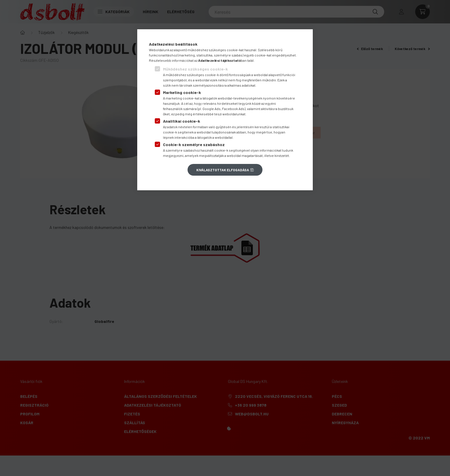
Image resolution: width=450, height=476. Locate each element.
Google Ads (212, 109)
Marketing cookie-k (182, 92)
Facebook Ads (233, 109)
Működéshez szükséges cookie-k (195, 69)
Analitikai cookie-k (182, 121)
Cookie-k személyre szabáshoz (194, 144)
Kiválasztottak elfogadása (223, 170)
